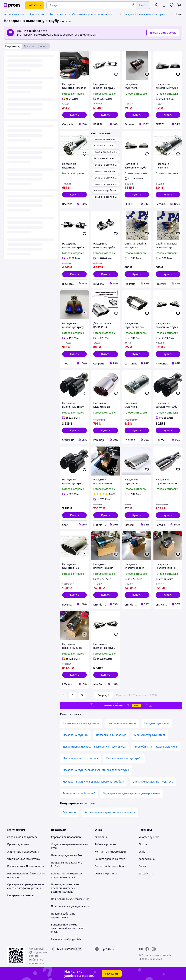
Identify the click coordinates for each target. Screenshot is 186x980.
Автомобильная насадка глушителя (156, 747)
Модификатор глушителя (150, 735)
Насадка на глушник (75, 735)
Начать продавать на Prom (68, 855)
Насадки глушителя (157, 723)
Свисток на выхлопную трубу (124, 758)
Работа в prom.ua (106, 844)
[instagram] (154, 949)
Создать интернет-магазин (68, 844)
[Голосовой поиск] (133, 5)
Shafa (142, 852)
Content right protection (109, 866)
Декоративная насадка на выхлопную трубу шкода (94, 747)
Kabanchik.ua (147, 859)
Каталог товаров (14, 14)
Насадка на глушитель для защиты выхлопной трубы (96, 770)
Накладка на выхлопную (111, 735)
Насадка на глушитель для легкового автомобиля (94, 782)
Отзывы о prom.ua (106, 873)
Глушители (70, 812)
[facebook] (147, 949)
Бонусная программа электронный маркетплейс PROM (68, 928)
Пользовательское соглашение (70, 899)
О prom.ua (101, 837)
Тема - (66, 949)
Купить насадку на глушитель (81, 723)
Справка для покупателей (23, 837)
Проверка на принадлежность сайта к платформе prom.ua (26, 886)
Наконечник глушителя (122, 723)
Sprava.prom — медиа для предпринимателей (67, 875)
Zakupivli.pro (146, 873)
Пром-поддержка (18, 844)
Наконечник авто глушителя (80, 758)
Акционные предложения (23, 852)
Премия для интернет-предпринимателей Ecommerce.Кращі (65, 888)
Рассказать (112, 974)
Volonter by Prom (149, 837)
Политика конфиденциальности (71, 906)
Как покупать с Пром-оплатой (26, 866)
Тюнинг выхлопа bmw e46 (79, 793)
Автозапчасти (58, 14)
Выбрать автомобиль (163, 33)
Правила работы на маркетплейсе (63, 915)
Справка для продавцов (66, 837)
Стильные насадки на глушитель (153, 782)
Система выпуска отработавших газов (95, 14)
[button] (74, 115)
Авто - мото (37, 14)
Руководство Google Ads (66, 939)
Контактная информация (110, 852)
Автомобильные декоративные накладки (110, 812)
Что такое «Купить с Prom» (24, 859)
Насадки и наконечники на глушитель (146, 14)
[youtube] (141, 949)
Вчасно (143, 866)
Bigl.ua (143, 844)
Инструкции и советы (20, 895)
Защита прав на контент (110, 859)
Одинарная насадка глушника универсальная (131, 793)
